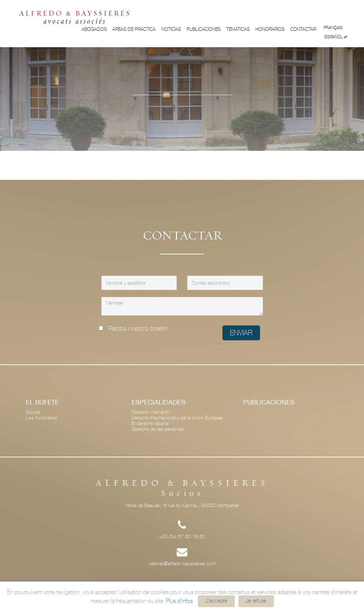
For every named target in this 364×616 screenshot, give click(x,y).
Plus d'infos (180, 601)
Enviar (241, 333)
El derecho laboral (150, 423)
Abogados (94, 29)
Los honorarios (42, 418)
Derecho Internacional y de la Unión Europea (177, 418)
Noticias (171, 29)
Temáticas (238, 29)
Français (336, 27)
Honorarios (270, 29)
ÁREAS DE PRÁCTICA (134, 29)
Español (336, 37)
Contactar (303, 29)
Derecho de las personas (158, 429)
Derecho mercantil (150, 412)
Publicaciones (204, 29)
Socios (33, 412)
